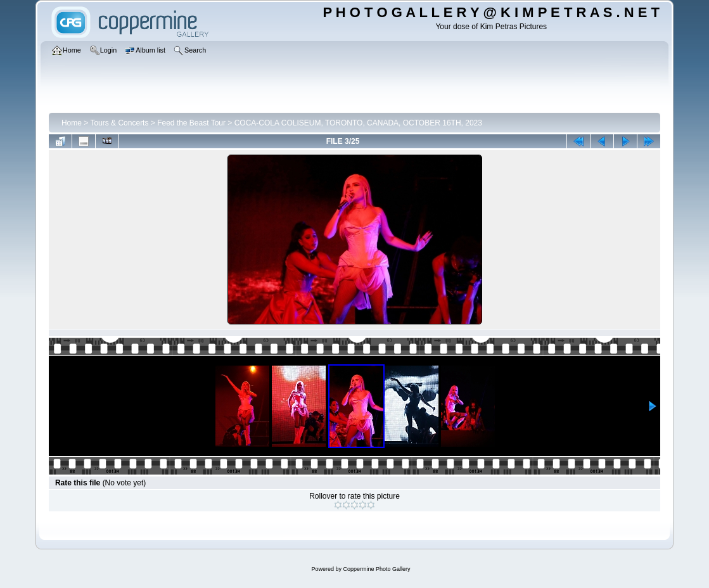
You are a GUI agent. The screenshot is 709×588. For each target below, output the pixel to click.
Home (72, 123)
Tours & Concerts (119, 123)
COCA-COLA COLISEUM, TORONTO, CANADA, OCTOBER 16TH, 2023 (358, 123)
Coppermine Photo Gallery (376, 569)
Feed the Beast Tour (191, 123)
